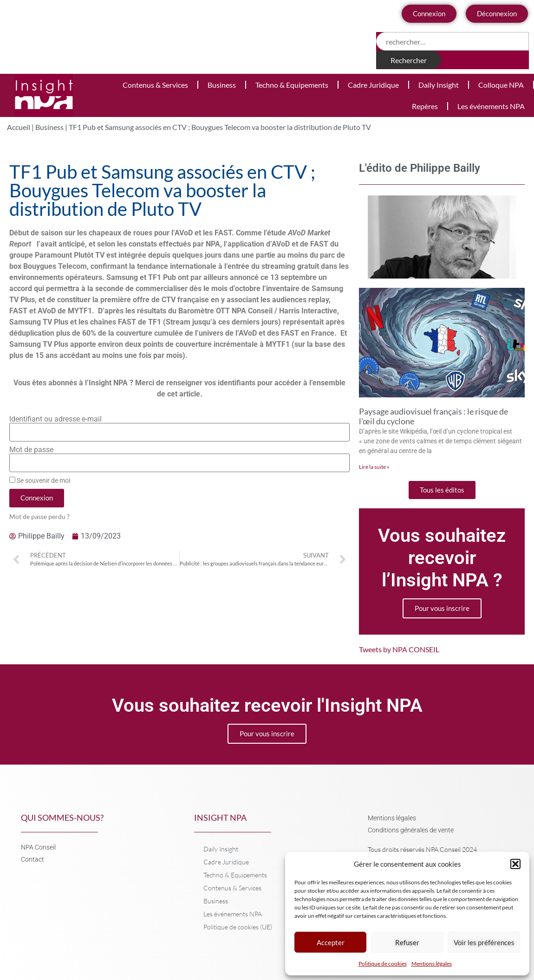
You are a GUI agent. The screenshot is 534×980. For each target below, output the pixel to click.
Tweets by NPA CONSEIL (399, 649)
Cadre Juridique (373, 85)
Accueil (19, 127)
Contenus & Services (155, 85)
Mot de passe (31, 450)
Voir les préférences (484, 942)
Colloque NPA (501, 85)
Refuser (407, 942)
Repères (425, 106)
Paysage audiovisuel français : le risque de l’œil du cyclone (433, 416)
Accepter (331, 942)
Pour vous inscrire (442, 608)
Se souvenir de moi (40, 480)
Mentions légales (432, 964)
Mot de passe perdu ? (39, 517)
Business (222, 85)
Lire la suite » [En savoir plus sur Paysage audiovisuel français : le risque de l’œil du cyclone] (374, 467)
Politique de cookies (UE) (238, 927)
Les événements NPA (491, 106)
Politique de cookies (383, 964)
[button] (515, 864)
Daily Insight (439, 85)
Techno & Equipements (292, 85)
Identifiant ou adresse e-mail (55, 419)
